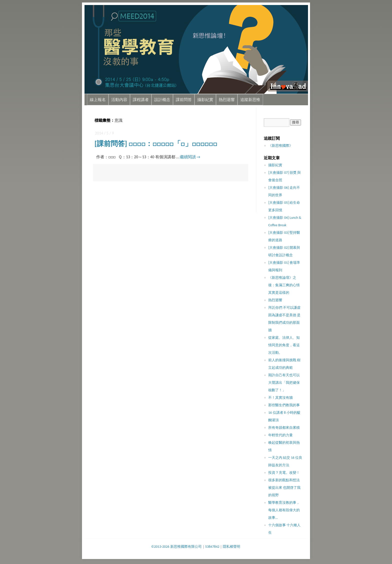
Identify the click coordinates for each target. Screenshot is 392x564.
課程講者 (141, 100)
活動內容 (119, 100)
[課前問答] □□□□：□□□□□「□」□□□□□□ (156, 144)
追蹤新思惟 (250, 100)
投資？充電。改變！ (284, 473)
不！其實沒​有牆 (280, 398)
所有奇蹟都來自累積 (284, 428)
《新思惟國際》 (280, 146)
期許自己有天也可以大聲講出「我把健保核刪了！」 (284, 383)
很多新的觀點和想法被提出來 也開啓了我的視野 (284, 488)
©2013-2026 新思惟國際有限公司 (176, 547)
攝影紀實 (205, 100)
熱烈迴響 (227, 100)
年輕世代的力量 (280, 435)
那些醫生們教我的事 (284, 405)
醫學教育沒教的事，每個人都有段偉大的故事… (284, 510)
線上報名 (98, 100)
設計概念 (162, 100)
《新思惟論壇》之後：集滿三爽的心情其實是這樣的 (284, 285)
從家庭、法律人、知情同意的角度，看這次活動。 (284, 345)
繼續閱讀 (190, 157)
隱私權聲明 (231, 547)
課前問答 (184, 100)
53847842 (212, 547)
